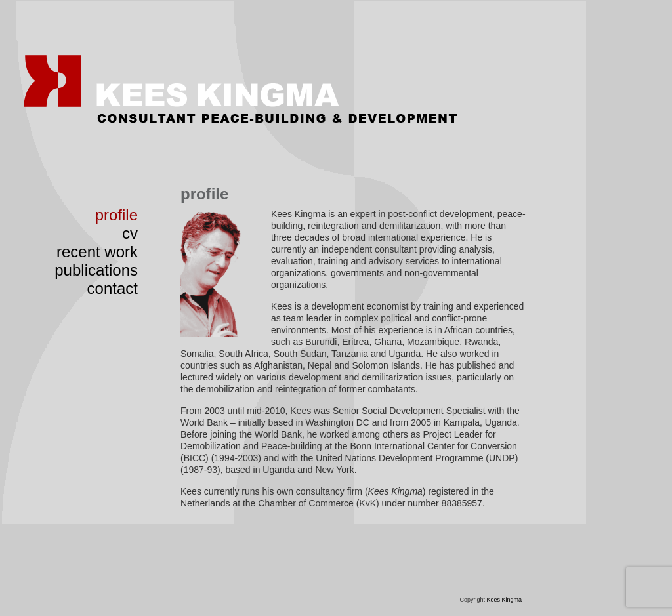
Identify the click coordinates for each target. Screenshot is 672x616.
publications (96, 270)
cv (130, 233)
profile (116, 215)
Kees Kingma (504, 600)
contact (113, 288)
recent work (97, 252)
